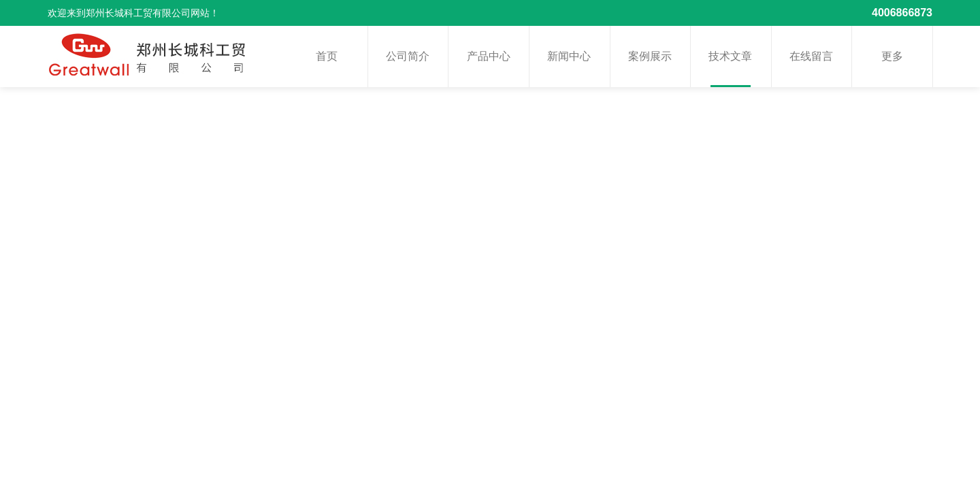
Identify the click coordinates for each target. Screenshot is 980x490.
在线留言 (811, 56)
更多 (892, 56)
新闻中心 (569, 56)
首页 (327, 56)
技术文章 (730, 56)
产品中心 (489, 56)
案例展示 (650, 56)
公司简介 (408, 56)
